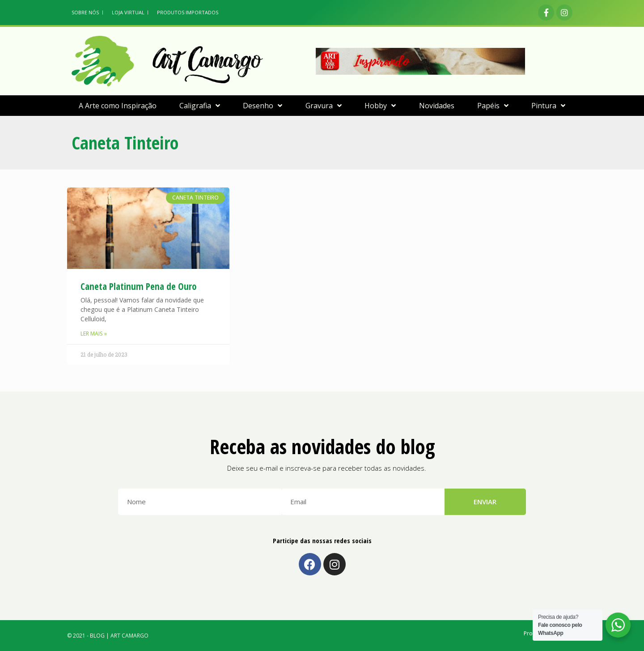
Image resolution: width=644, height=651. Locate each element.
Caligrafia (200, 106)
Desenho (263, 106)
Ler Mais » (94, 334)
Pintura (548, 106)
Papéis (493, 106)
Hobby (380, 106)
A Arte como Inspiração (118, 106)
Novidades (437, 106)
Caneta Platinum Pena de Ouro (139, 286)
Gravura (324, 106)
